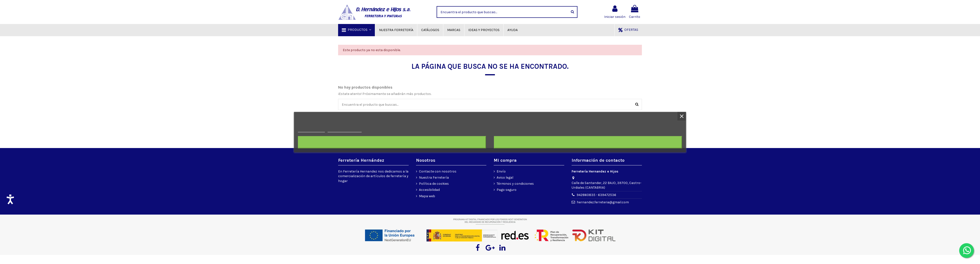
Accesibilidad (429, 190)
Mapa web (427, 196)
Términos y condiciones (515, 184)
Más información (311, 130)
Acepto (588, 142)
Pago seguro (507, 190)
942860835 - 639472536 (596, 195)
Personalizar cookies (344, 130)
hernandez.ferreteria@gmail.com (603, 202)
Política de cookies (434, 184)
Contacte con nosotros (438, 171)
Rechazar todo (392, 142)
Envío (501, 171)
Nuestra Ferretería (434, 178)
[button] (356, 30)
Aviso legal (505, 178)
